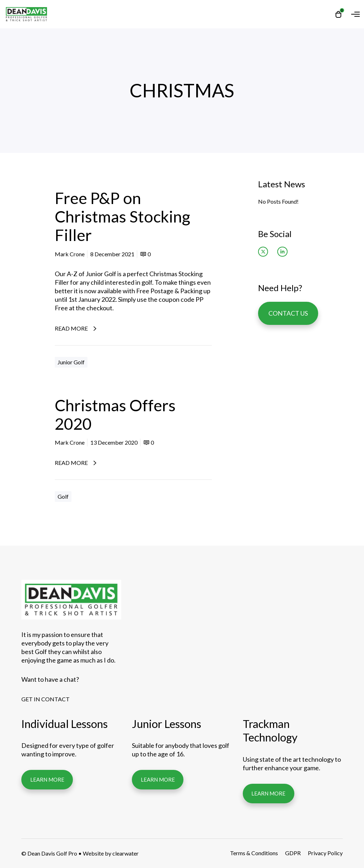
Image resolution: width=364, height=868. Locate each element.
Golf (63, 496)
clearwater (125, 853)
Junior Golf (71, 362)
